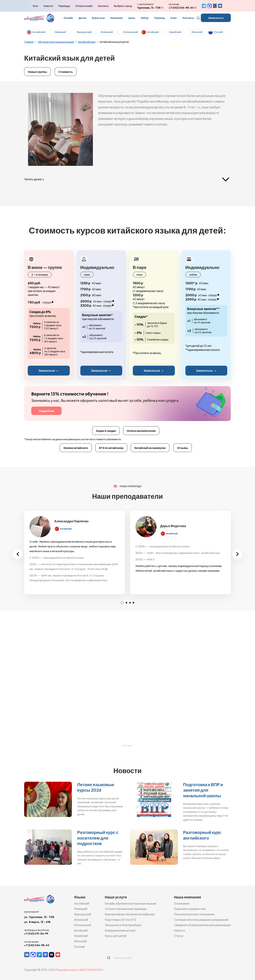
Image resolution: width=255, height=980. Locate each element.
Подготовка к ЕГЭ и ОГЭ (120, 920)
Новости (48, 6)
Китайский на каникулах (150, 448)
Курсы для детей (115, 936)
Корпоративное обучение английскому (130, 914)
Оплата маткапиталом (141, 431)
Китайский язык (87, 42)
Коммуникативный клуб (120, 930)
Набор (145, 18)
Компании (116, 18)
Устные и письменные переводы (126, 909)
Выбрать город (123, 6)
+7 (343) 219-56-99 (36, 933)
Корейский (175, 32)
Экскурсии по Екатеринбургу (123, 925)
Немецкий (60, 32)
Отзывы (183, 448)
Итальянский (130, 32)
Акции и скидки (106, 431)
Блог (35, 6)
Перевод (159, 18)
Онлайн (68, 18)
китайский (66, 529)
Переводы (64, 6)
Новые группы (37, 72)
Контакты (103, 6)
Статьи (179, 936)
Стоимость (66, 72)
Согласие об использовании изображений (201, 920)
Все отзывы (127, 746)
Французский (84, 32)
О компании (182, 903)
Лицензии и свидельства (190, 909)
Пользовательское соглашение (194, 914)
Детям (82, 18)
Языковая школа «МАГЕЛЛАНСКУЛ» (80, 970)
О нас (174, 18)
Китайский (153, 32)
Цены (132, 18)
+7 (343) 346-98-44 (181, 8)
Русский (218, 32)
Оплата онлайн (84, 6)
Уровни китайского (76, 448)
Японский (197, 32)
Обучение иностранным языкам (56, 42)
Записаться (216, 18)
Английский (39, 32)
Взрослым (98, 18)
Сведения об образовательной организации (202, 925)
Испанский (107, 32)
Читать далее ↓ (34, 179)
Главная (29, 42)
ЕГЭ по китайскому (111, 448)
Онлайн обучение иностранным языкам (130, 903)
